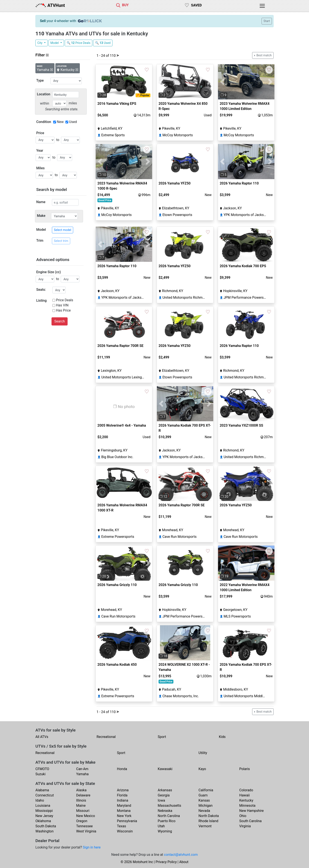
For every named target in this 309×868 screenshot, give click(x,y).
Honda (122, 769)
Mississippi (44, 811)
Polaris (245, 769)
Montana (124, 811)
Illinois (81, 800)
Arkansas (165, 790)
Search (60, 321)
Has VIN (62, 305)
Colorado (246, 790)
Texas (121, 826)
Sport (162, 737)
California (206, 790)
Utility (203, 753)
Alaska (81, 790)
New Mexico (86, 816)
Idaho (40, 800)
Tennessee (84, 826)
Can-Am (82, 769)
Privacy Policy (166, 862)
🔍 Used (103, 43)
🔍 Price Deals (79, 43)
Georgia (164, 795)
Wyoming (165, 831)
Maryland (124, 806)
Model (55, 43)
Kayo (202, 769)
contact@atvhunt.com (181, 855)
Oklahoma (43, 821)
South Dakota (46, 826)
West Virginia (86, 831)
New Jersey (44, 816)
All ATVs (42, 737)
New (60, 122)
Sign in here (92, 847)
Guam (203, 795)
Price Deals (65, 300)
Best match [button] (264, 55)
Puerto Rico (167, 821)
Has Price (63, 310)
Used (73, 122)
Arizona (123, 790)
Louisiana (43, 806)
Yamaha (82, 774)
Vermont (205, 826)
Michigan (205, 806)
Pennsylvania (127, 821)
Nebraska (165, 811)
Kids (222, 737)
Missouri (83, 811)
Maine (81, 806)
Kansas (204, 800)
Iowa (161, 800)
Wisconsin (125, 831)
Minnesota (247, 806)
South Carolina (250, 821)
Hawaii (245, 795)
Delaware (83, 795)
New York (124, 816)
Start (267, 21)
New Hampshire (251, 811)
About (184, 862)
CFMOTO (42, 769)
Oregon (82, 821)
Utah (161, 826)
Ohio (243, 816)
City (40, 43)
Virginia (245, 826)
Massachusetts (169, 806)
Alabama (42, 790)
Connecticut (45, 795)
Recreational (106, 737)
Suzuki (40, 774)
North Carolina (169, 816)
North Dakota (209, 816)
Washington (44, 831)
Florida (122, 795)
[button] (100, 82)
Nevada (204, 811)
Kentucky (246, 800)
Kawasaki (165, 769)
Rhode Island (208, 821)
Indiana (123, 800)
